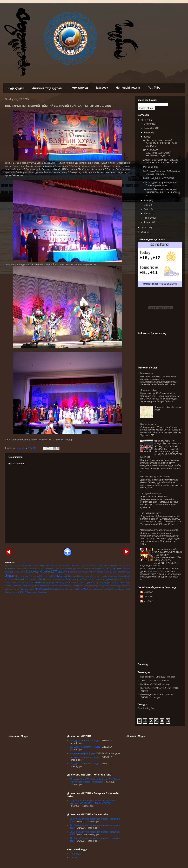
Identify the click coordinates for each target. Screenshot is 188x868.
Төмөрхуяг (76, 854)
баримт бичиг (102, 565)
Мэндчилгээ (146, 373)
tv (20, 565)
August (147, 132)
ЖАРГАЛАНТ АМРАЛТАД (153, 688)
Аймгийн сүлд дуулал (47, 88)
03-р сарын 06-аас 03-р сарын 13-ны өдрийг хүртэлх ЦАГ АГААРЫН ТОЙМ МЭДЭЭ (93, 802)
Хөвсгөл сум (116, 586)
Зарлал (100, 572)
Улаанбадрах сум (65, 586)
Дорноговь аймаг (119, 568)
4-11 (13, 565)
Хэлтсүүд (81, 589)
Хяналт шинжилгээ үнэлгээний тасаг (102, 589)
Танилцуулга (105, 583)
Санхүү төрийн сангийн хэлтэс (111, 579)
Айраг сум (45, 565)
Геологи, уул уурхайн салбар (155, 476)
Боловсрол (10, 568)
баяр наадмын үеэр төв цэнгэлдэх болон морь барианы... (161, 184)
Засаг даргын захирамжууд (117, 572)
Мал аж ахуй (34, 576)
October (148, 124)
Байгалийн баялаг (87, 565)
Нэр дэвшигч (147, 677)
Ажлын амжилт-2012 (30, 565)
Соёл (29, 583)
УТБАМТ (148, 601)
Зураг (10, 575)
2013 (7, 565)
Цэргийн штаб (124, 589)
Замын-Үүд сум (89, 572)
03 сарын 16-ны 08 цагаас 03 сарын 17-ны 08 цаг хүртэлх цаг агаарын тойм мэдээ (95, 781)
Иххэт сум (20, 576)
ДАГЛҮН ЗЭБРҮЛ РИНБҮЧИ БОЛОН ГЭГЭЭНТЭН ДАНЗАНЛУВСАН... (162, 161)
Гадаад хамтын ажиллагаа (27, 569)
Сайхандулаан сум (90, 579)
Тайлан (94, 583)
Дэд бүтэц (64, 572)
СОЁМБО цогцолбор (43, 583)
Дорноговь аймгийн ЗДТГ (41, 572)
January (148, 222)
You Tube (154, 88)
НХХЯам (145, 684)
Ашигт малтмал (72, 565)
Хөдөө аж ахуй (27, 589)
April (146, 209)
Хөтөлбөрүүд (42, 589)
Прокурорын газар (57, 579)
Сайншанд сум (73, 579)
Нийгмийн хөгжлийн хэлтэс (88, 576)
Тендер (115, 583)
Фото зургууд (79, 88)
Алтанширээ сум (58, 565)
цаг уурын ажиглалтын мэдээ (85, 740)
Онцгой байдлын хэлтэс (28, 579)
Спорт (57, 583)
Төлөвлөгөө (124, 583)
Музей (54, 576)
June (146, 200)
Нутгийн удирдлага (109, 576)
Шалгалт (16, 592)
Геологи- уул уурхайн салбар (78, 569)
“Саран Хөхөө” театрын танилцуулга (159, 530)
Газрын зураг (59, 569)
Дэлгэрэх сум (75, 572)
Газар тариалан (46, 569)
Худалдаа (54, 589)
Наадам (72, 576)
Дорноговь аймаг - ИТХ (15, 572)
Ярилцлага (42, 592)
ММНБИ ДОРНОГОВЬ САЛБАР (156, 695)
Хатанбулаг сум (104, 586)
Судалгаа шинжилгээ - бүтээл (73, 583)
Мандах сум (46, 576)
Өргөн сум (44, 579)
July (146, 137)
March (147, 213)
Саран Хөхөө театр (19, 583)
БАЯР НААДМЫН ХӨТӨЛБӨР (159, 178)
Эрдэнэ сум (32, 592)
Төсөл (38, 586)
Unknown (148, 592)
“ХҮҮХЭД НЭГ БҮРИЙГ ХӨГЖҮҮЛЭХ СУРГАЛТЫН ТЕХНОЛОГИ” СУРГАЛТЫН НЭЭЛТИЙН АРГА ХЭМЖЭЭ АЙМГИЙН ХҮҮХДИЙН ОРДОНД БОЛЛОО (161, 558)
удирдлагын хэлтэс (49, 586)
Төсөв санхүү (28, 586)
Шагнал (8, 592)
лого (26, 576)
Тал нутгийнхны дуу (150, 493)
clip (17, 565)
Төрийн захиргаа (13, 586)
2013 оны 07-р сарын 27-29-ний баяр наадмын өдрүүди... (162, 173)
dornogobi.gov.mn (128, 88)
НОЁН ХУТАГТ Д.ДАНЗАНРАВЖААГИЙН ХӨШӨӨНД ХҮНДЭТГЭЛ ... (158, 153)
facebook (102, 88)
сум (88, 582)
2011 (144, 232)
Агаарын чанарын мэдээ (83, 753)
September (149, 128)
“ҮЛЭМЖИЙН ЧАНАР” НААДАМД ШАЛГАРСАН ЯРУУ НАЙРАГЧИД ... (161, 192)
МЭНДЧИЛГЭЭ (151, 167)
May (146, 205)
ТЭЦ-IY (144, 681)
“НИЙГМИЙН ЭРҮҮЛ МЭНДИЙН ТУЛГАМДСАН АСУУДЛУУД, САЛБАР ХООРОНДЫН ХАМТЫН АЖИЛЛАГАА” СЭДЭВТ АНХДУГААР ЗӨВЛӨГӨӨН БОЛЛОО (161, 449)
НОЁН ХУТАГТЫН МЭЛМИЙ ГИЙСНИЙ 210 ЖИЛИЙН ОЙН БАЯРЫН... (160, 143)
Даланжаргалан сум (99, 569)
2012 (144, 228)
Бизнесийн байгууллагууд (119, 565)
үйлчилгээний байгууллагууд (85, 586)
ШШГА (23, 592)
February (149, 218)
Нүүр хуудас (16, 88)
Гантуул (74, 857)
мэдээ (62, 575)
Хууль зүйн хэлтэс (67, 589)
